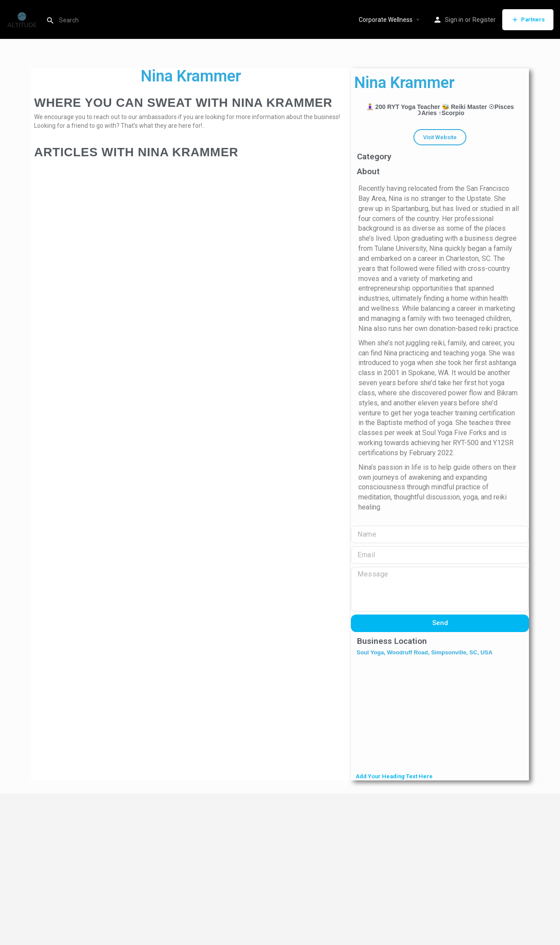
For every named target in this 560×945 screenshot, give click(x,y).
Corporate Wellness (386, 20)
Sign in (454, 20)
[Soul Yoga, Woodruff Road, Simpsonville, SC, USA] (440, 715)
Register (484, 20)
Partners (528, 20)
